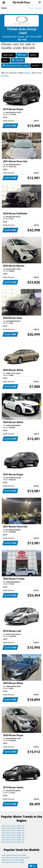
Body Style (9, 55)
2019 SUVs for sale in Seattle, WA (13, 840)
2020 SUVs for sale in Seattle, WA (13, 837)
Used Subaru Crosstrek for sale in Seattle (15, 858)
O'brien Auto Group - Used (16, 66)
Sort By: (36, 66)
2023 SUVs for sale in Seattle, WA (13, 831)
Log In (31, 8)
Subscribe (39, 8)
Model (34, 55)
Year (6, 60)
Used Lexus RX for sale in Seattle (13, 860)
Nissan (22, 55)
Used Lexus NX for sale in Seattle (13, 862)
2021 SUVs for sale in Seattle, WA (13, 835)
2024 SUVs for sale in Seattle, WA (13, 828)
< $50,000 (18, 60)
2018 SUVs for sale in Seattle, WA (13, 842)
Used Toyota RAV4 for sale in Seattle (14, 855)
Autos (4, 8)
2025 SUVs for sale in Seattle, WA (13, 826)
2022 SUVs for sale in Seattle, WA (13, 833)
